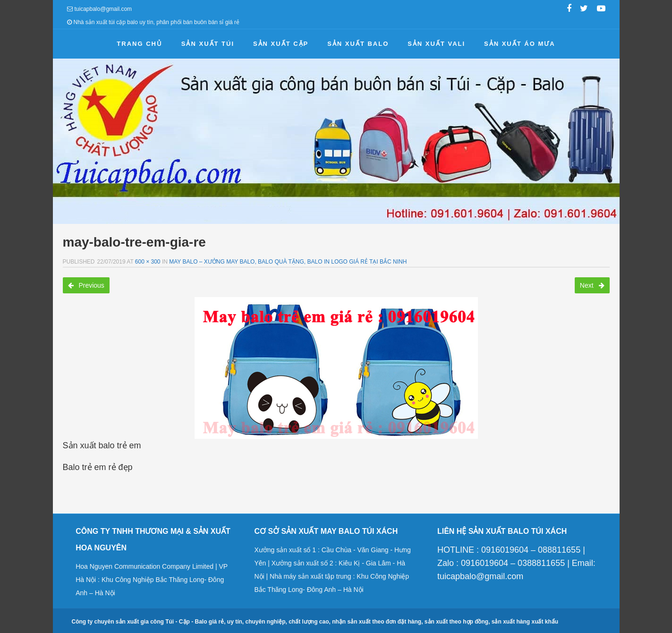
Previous (86, 285)
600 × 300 (148, 262)
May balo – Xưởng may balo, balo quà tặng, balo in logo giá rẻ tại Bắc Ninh (288, 262)
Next (592, 285)
